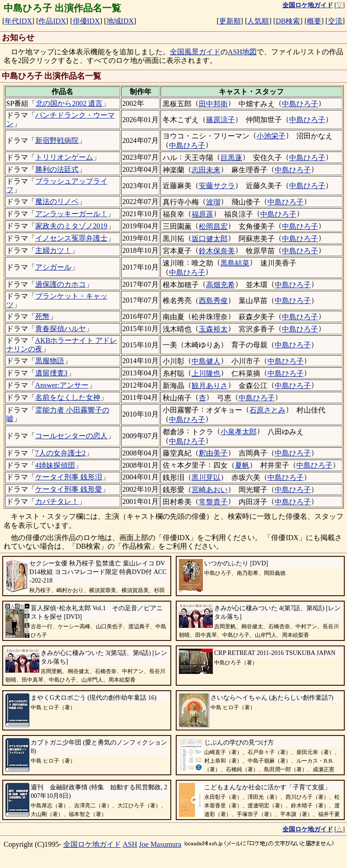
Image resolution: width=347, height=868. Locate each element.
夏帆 (242, 465)
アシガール (53, 267)
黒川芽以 (206, 477)
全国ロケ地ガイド (92, 844)
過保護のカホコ (61, 284)
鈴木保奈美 (217, 251)
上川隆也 (206, 373)
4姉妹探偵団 (55, 465)
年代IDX (18, 21)
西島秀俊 (213, 301)
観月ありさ (210, 386)
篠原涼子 (220, 120)
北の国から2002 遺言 (69, 103)
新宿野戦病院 (57, 140)
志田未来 (206, 170)
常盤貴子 (213, 502)
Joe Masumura (160, 844)
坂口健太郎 (210, 239)
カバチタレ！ (57, 501)
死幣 (42, 316)
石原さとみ (267, 410)
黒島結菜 (235, 263)
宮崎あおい (210, 490)
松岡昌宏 (213, 226)
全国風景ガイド (195, 52)
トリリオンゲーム (64, 157)
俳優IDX (86, 21)
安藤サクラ (217, 186)
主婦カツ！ (53, 250)
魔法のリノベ (57, 202)
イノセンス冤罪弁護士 (71, 238)
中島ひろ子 (300, 104)
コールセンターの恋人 (71, 436)
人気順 (258, 21)
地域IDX (120, 21)
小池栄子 (271, 136)
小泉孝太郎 (239, 432)
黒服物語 (50, 361)
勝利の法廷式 (57, 169)
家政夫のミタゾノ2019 (71, 226)
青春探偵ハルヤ (61, 329)
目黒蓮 (231, 158)
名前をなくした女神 (68, 397)
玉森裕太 (213, 329)
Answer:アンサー (62, 385)
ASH (130, 844)
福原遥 (202, 214)
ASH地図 (242, 52)
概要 (314, 21)
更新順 (230, 21)
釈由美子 (213, 453)
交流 (335, 21)
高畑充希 (220, 285)
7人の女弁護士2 (61, 453)
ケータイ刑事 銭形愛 (69, 489)
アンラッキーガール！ (71, 214)
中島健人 (206, 361)
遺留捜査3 (52, 373)
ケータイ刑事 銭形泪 (69, 477)
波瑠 (213, 202)
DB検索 (288, 21)
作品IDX (52, 21)
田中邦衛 (213, 104)
